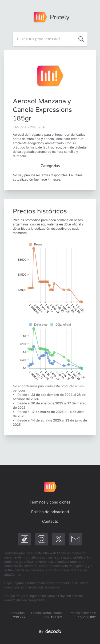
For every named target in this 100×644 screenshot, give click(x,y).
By (50, 632)
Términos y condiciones (50, 502)
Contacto (50, 521)
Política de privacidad (50, 512)
